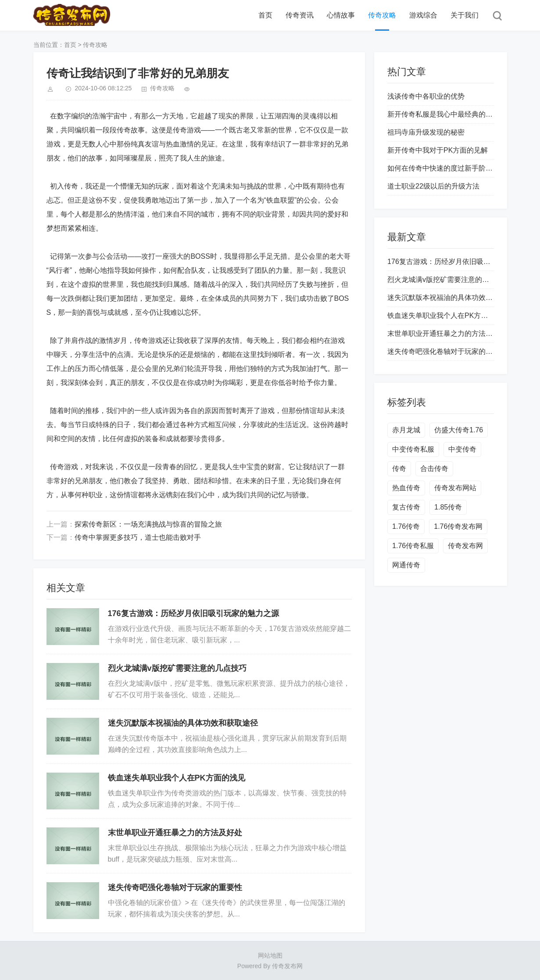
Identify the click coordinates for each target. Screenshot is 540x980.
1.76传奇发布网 (458, 526)
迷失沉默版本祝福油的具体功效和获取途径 (183, 723)
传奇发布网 (465, 546)
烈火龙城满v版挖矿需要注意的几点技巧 (177, 668)
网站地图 (270, 955)
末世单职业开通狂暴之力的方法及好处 (175, 833)
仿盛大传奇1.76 (459, 430)
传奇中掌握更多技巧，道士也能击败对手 (138, 537)
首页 (265, 15)
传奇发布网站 (455, 488)
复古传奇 (406, 507)
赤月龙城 (406, 430)
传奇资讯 (300, 15)
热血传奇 (406, 488)
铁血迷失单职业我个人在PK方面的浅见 (177, 778)
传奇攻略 (382, 15)
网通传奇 (406, 565)
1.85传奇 (448, 507)
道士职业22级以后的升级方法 (433, 186)
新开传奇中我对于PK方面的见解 (438, 150)
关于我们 (465, 15)
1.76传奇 (406, 526)
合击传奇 (434, 469)
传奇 (399, 469)
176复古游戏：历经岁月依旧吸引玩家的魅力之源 (193, 613)
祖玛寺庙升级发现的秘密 (426, 132)
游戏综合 (423, 15)
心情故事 (341, 15)
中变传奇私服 (413, 449)
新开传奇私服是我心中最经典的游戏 (443, 114)
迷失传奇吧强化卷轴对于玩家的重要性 (175, 887)
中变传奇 (462, 449)
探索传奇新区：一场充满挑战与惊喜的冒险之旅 (148, 524)
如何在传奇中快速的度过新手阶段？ (443, 168)
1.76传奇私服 (413, 546)
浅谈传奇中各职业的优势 (426, 96)
